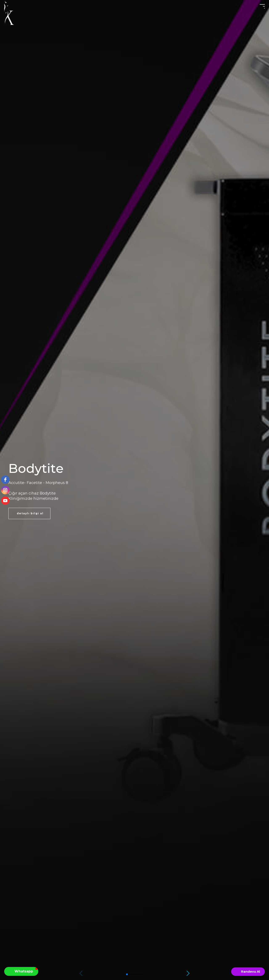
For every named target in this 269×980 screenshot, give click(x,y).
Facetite (34, 483)
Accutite (16, 483)
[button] (189, 973)
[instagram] (5, 490)
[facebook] (5, 480)
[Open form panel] (248, 972)
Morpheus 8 (57, 483)
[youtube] (5, 501)
